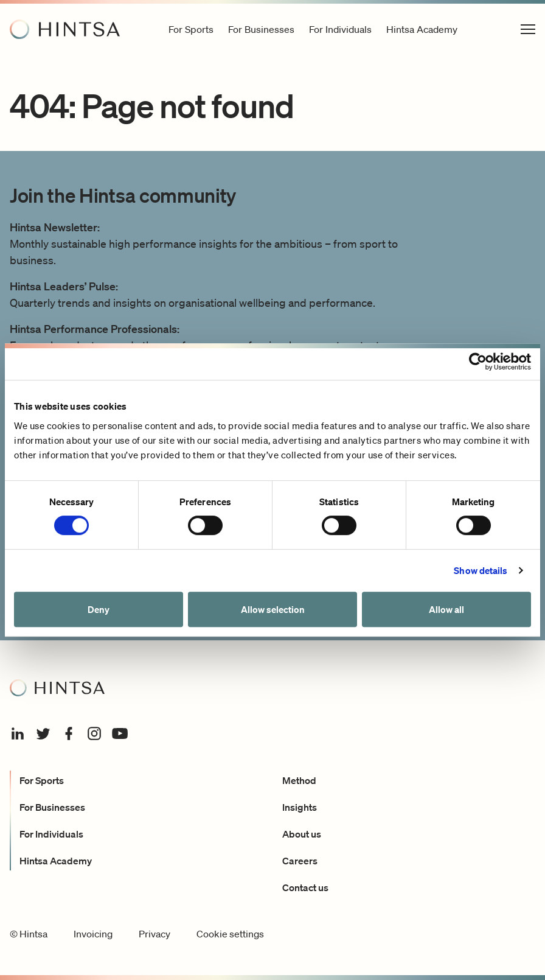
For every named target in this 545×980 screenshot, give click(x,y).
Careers (300, 861)
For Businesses (52, 807)
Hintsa (422, 29)
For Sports (42, 780)
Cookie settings (230, 934)
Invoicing (93, 934)
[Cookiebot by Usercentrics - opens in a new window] (478, 362)
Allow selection (273, 609)
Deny (99, 609)
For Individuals (51, 834)
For (191, 29)
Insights (300, 807)
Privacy (154, 934)
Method (299, 780)
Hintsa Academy (56, 861)
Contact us (305, 887)
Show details (481, 570)
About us (302, 834)
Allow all (446, 609)
